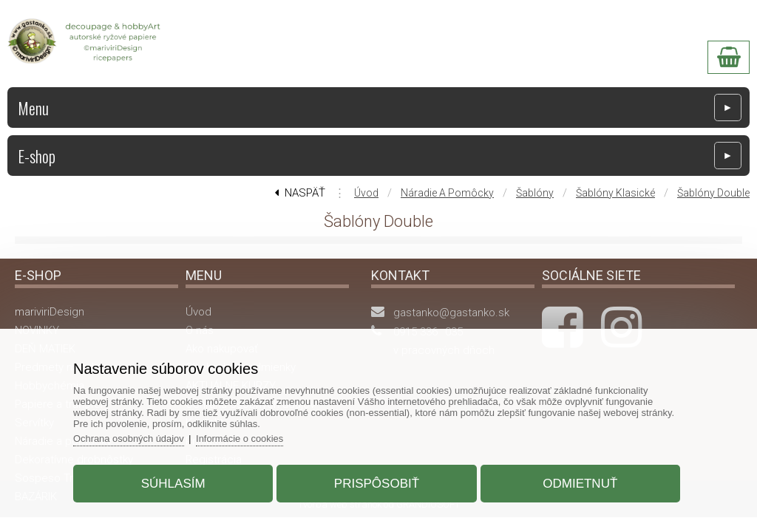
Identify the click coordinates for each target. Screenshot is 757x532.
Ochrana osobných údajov (131, 438)
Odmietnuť (578, 483)
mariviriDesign (50, 312)
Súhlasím (175, 483)
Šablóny (535, 193)
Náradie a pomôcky (447, 193)
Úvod (366, 193)
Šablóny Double (713, 193)
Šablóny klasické (615, 193)
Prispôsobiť (377, 483)
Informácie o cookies (244, 438)
